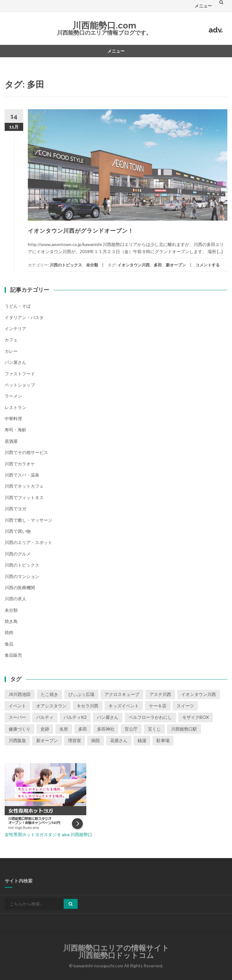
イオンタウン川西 (134, 265)
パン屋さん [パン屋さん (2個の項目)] (108, 717)
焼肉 (9, 632)
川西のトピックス (66, 265)
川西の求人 (15, 599)
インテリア (15, 328)
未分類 (92, 265)
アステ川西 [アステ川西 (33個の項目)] (160, 694)
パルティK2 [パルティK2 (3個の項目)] (75, 717)
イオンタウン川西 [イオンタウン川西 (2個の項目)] (199, 694)
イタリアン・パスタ (24, 317)
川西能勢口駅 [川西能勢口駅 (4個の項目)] (184, 729)
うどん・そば (18, 306)
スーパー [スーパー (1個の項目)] (17, 717)
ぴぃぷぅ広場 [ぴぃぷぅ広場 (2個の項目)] (81, 694)
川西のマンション (22, 576)
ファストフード (20, 374)
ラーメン (13, 396)
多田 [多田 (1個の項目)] (83, 729)
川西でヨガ (15, 509)
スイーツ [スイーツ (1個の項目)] (185, 706)
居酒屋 (11, 441)
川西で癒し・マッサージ (28, 520)
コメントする (208, 265)
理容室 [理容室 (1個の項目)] (75, 740)
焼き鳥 (11, 621)
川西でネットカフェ (24, 486)
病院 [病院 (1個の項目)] (96, 740)
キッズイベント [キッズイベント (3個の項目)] (124, 706)
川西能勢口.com (104, 26)
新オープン (176, 265)
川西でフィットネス (24, 497)
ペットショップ (20, 385)
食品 (9, 644)
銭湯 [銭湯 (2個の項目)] (142, 740)
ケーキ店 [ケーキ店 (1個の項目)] (158, 706)
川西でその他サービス (26, 452)
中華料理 (13, 419)
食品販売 (13, 655)
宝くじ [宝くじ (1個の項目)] (154, 729)
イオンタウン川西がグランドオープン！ (81, 231)
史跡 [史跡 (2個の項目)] (45, 729)
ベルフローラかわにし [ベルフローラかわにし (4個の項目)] (150, 717)
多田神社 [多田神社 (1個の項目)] (106, 729)
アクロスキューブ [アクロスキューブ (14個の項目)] (122, 694)
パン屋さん (15, 362)
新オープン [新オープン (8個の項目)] (47, 740)
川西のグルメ (18, 554)
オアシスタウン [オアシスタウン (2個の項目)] (51, 706)
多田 (158, 265)
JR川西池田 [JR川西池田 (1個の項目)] (20, 694)
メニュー (203, 6)
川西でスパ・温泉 (22, 475)
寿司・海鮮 (15, 430)
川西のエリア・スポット (28, 542)
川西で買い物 (18, 531)
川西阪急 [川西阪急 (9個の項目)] (17, 740)
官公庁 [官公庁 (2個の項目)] (131, 729)
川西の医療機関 (20, 587)
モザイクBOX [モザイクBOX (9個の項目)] (195, 717)
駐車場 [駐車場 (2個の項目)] (163, 740)
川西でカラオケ (20, 464)
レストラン (15, 407)
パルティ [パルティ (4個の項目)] (45, 717)
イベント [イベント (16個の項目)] (17, 706)
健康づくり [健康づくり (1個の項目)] (19, 729)
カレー (11, 351)
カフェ (11, 340)
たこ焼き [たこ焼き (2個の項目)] (49, 694)
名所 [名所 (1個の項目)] (64, 729)
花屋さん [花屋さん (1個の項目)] (119, 740)
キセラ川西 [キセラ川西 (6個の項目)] (88, 706)
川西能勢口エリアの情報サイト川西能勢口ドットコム (116, 952)
